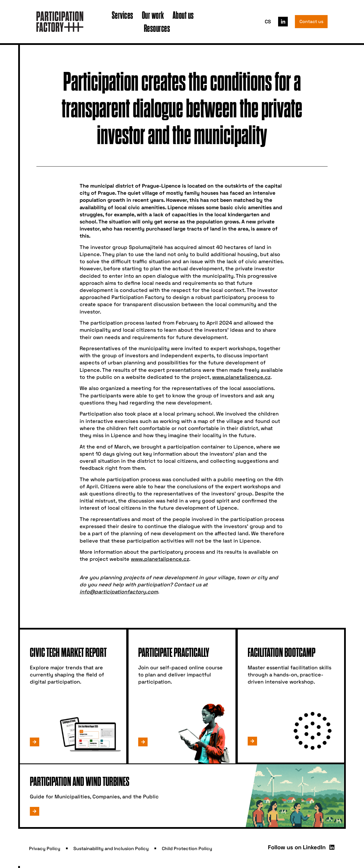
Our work (153, 15)
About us (183, 15)
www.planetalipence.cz (241, 377)
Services (123, 15)
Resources (157, 28)
